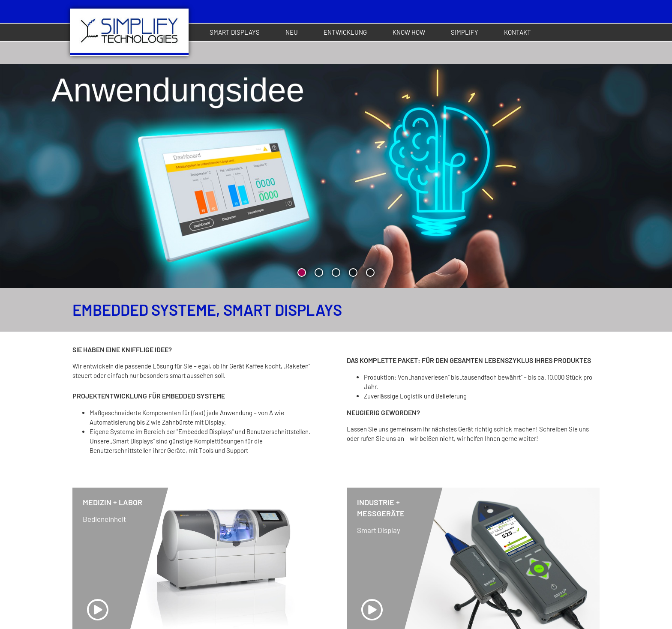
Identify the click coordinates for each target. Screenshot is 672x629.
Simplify (465, 32)
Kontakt (517, 32)
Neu (292, 32)
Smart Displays (235, 32)
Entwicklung (345, 32)
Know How (409, 32)
